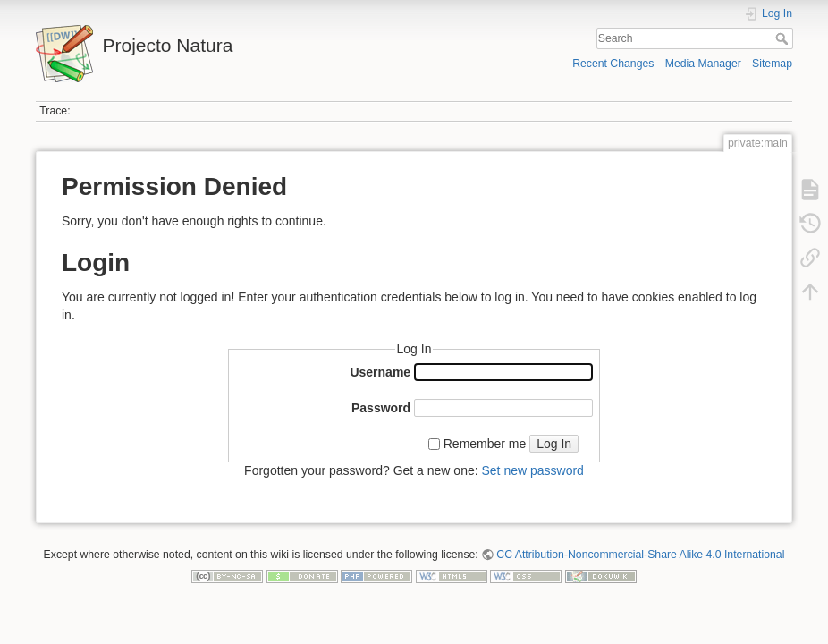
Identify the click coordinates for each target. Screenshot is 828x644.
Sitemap (772, 64)
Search (784, 38)
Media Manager (703, 64)
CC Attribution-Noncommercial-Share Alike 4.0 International (640, 555)
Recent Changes (613, 64)
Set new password (532, 470)
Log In (554, 444)
